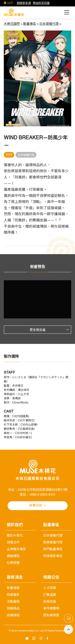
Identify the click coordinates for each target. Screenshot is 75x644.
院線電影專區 (53, 556)
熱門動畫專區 (53, 549)
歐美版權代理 (53, 543)
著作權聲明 (51, 609)
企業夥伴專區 (16, 549)
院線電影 (13, 595)
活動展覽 (13, 602)
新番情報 (13, 588)
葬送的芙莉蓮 (41, 3)
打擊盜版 (50, 595)
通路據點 (13, 556)
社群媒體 (13, 563)
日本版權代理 (53, 536)
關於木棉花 (15, 536)
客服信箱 (50, 602)
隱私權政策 (51, 615)
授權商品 (13, 609)
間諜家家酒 (24, 3)
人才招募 (50, 588)
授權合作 (13, 543)
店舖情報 (13, 615)
